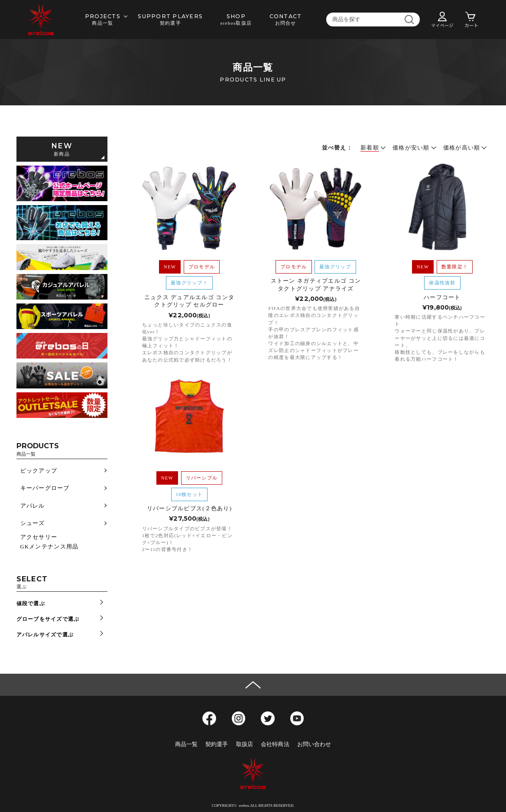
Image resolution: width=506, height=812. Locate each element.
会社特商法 (275, 744)
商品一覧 (187, 744)
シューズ (33, 523)
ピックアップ (39, 471)
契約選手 (217, 744)
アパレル (33, 506)
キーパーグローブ (45, 488)
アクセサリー (39, 537)
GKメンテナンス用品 (50, 547)
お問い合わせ (314, 744)
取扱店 (245, 744)
